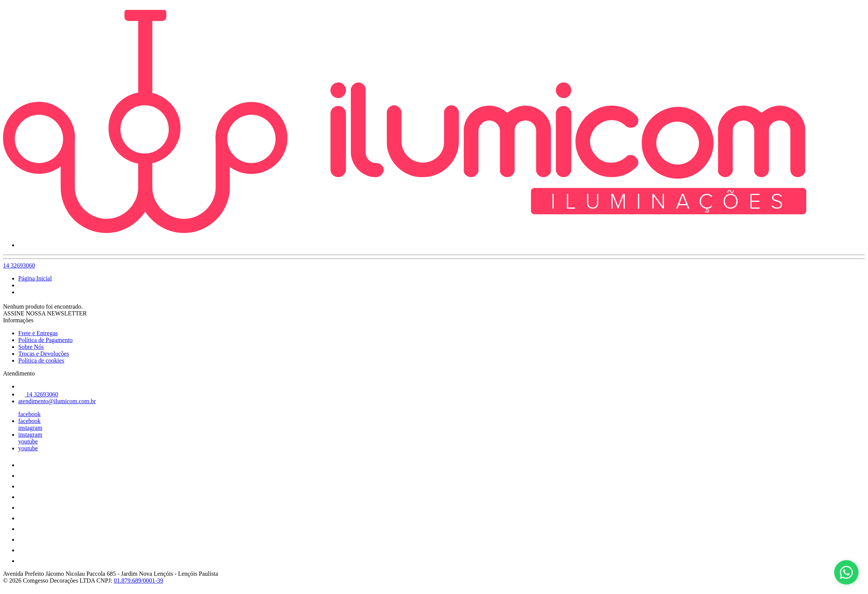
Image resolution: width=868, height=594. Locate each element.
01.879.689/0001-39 (139, 581)
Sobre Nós (31, 347)
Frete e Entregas (38, 333)
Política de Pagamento (45, 340)
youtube (28, 441)
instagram (30, 428)
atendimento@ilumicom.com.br (57, 401)
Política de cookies (41, 360)
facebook (29, 414)
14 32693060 (19, 265)
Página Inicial (35, 278)
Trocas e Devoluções (44, 354)
